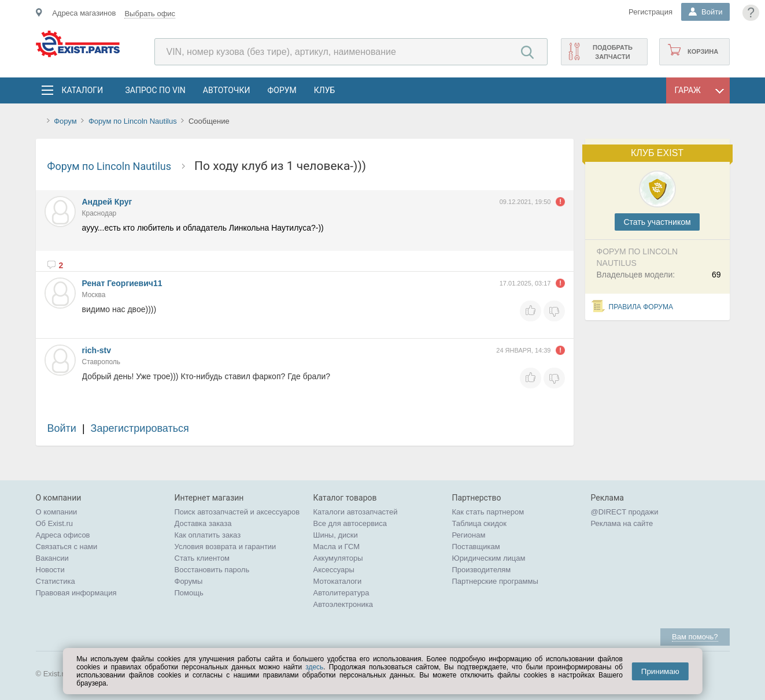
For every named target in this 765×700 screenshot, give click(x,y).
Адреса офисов (63, 535)
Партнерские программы (495, 581)
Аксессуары (334, 570)
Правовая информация (76, 593)
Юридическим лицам (489, 558)
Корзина (703, 51)
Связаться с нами (67, 547)
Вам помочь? (695, 637)
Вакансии (52, 558)
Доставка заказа (203, 523)
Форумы (189, 581)
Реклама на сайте (622, 523)
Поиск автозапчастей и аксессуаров (237, 512)
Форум (282, 90)
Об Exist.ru (55, 523)
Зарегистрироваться (140, 428)
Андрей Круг (107, 202)
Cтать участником (657, 222)
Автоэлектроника (343, 604)
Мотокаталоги (338, 581)
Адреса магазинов (84, 13)
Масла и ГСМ (337, 547)
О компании (57, 512)
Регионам (469, 535)
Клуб (325, 90)
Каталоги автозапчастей (356, 512)
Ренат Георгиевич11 (122, 283)
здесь (314, 667)
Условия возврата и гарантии (226, 547)
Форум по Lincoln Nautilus (134, 121)
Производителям (482, 570)
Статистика (56, 581)
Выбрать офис (150, 14)
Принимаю (660, 671)
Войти (62, 428)
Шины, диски (336, 535)
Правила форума (641, 307)
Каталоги (82, 90)
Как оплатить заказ (208, 535)
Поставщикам (476, 547)
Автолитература (341, 593)
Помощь (189, 593)
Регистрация (651, 12)
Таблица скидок (480, 523)
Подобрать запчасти (613, 52)
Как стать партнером (488, 512)
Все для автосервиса (350, 523)
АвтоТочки (227, 90)
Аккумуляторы (338, 558)
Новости (50, 570)
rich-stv (97, 350)
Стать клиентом (202, 558)
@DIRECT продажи (625, 512)
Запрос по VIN (156, 90)
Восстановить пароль (212, 570)
